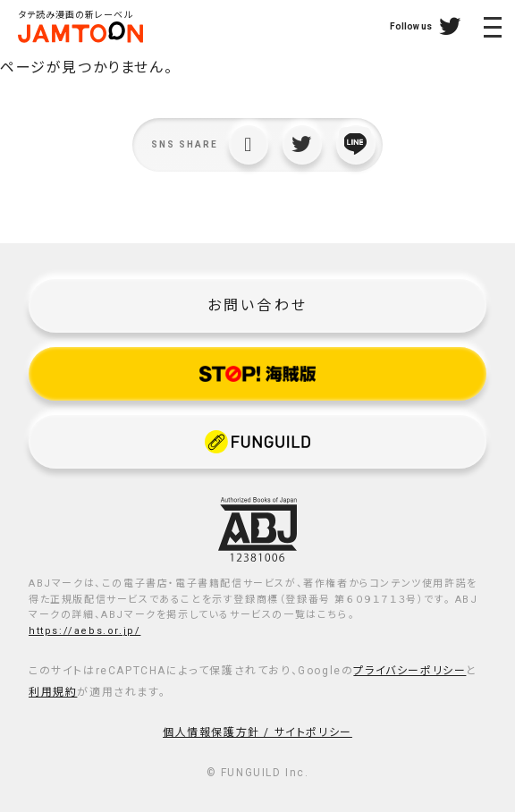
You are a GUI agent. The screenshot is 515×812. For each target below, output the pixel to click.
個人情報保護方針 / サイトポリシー (257, 732)
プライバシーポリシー (409, 671)
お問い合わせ (257, 305)
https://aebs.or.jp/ (84, 631)
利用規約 (53, 692)
